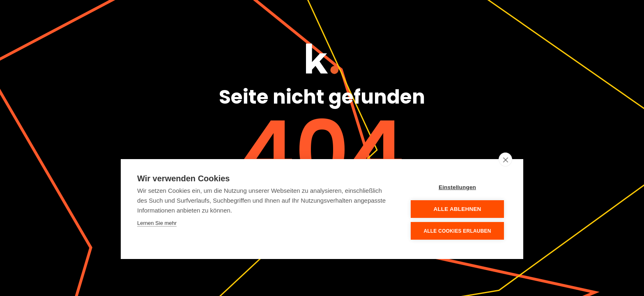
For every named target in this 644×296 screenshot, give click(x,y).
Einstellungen (457, 187)
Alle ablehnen (457, 209)
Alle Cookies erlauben (457, 231)
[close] (505, 160)
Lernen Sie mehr (157, 223)
